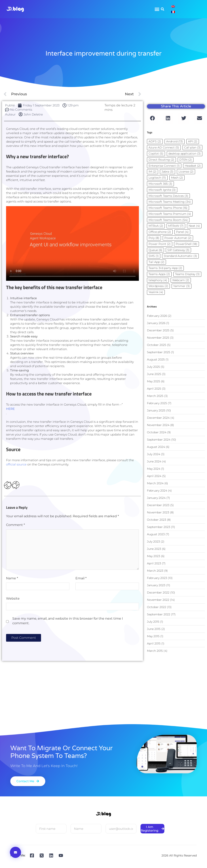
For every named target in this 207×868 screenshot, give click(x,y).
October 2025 (157, 345)
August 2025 (156, 359)
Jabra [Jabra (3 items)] (167, 172)
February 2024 (157, 491)
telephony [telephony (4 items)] (158, 280)
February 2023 (157, 578)
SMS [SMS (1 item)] (154, 256)
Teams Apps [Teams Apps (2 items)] (159, 274)
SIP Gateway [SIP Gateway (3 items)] (178, 250)
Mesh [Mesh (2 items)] (177, 178)
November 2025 (158, 338)
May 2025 (154, 381)
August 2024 (156, 447)
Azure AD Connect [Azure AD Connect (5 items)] (164, 147)
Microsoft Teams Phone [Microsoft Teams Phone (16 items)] (168, 208)
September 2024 (159, 440)
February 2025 (157, 403)
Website (13, 598)
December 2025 (158, 330)
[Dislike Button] (16, 485)
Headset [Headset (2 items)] (193, 166)
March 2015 (155, 651)
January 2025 (156, 410)
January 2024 (156, 498)
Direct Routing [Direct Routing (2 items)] (161, 160)
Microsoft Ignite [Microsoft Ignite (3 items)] (162, 190)
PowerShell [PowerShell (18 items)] (186, 244)
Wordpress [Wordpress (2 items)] (158, 286)
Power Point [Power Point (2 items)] (160, 244)
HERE (10, 409)
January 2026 (156, 323)
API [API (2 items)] (193, 141)
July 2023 (153, 542)
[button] (163, 9)
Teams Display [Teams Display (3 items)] (187, 274)
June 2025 (154, 374)
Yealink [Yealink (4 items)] (156, 292)
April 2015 (154, 643)
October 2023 (157, 520)
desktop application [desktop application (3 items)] (185, 154)
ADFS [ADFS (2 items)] (155, 141)
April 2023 (154, 563)
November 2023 (158, 512)
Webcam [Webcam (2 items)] (181, 280)
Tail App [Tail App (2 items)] (156, 262)
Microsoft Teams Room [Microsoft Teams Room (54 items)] (168, 220)
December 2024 (158, 418)
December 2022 (158, 592)
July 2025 (153, 367)
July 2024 (154, 454)
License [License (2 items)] (186, 172)
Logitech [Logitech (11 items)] (157, 178)
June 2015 (154, 629)
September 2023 (159, 527)
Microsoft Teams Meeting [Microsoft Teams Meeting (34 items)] (170, 202)
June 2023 (154, 549)
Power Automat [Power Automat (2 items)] (178, 238)
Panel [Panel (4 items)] (182, 232)
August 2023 (156, 534)
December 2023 (158, 505)
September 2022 (159, 614)
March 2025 (155, 396)
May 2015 (153, 636)
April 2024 (154, 476)
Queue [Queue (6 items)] (155, 250)
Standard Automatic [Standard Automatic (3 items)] (180, 256)
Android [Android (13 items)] (175, 141)
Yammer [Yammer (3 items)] (182, 286)
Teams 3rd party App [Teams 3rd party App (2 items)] (165, 268)
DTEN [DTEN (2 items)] (186, 160)
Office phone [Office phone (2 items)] (160, 232)
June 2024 (154, 461)
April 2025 (154, 389)
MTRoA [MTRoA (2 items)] (156, 226)
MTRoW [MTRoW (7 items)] (176, 226)
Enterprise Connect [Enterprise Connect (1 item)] (164, 166)
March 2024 (155, 483)
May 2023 (154, 556)
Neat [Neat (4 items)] (194, 226)
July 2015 (153, 622)
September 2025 (159, 352)
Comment (15, 525)
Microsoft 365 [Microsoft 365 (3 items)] (160, 184)
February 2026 (157, 316)
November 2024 (158, 425)
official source (16, 464)
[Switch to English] (173, 6)
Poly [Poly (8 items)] (154, 238)
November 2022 (158, 600)
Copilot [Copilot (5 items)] (156, 154)
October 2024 (157, 432)
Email (81, 578)
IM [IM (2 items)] (153, 172)
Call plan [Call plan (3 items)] (192, 147)
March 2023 (155, 571)
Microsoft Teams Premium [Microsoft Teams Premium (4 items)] (170, 214)
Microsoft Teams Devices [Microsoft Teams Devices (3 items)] (168, 196)
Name (12, 578)
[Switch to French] (173, 12)
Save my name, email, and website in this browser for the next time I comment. (68, 621)
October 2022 (157, 607)
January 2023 (156, 585)
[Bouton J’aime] (8, 485)
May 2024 (154, 469)
